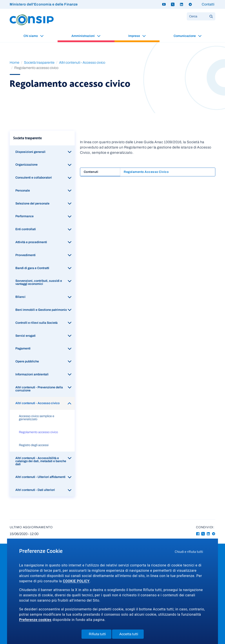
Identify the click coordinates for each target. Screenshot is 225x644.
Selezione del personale (32, 204)
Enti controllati (26, 229)
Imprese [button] (134, 36)
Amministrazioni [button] (83, 36)
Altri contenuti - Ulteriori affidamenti (40, 477)
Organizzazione (26, 165)
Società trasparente (39, 62)
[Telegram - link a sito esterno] (190, 4)
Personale (23, 191)
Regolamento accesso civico (38, 432)
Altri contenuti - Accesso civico (82, 62)
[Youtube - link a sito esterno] (164, 4)
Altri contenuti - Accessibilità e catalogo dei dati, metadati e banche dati (41, 461)
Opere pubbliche (27, 361)
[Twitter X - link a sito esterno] (173, 4)
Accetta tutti (132, 635)
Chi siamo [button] (31, 36)
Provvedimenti (25, 255)
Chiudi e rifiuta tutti (190, 552)
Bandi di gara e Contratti (32, 268)
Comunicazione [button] (185, 36)
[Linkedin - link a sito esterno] (181, 4)
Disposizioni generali (30, 152)
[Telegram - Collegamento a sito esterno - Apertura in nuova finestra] (214, 534)
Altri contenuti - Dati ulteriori (35, 490)
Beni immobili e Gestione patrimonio (41, 310)
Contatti (208, 4)
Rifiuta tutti (100, 635)
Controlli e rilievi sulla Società (36, 323)
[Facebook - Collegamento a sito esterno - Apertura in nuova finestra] (198, 534)
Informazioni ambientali (32, 374)
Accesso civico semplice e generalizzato (37, 418)
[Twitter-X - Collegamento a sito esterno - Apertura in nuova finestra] (203, 534)
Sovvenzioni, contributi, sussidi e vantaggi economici (39, 282)
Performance (24, 216)
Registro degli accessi (34, 445)
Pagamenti (23, 348)
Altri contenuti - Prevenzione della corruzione (39, 389)
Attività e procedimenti (31, 242)
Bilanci (20, 297)
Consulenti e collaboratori (34, 178)
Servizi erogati (25, 336)
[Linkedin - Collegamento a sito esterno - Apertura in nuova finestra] (208, 534)
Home (15, 62)
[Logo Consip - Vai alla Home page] (32, 20)
